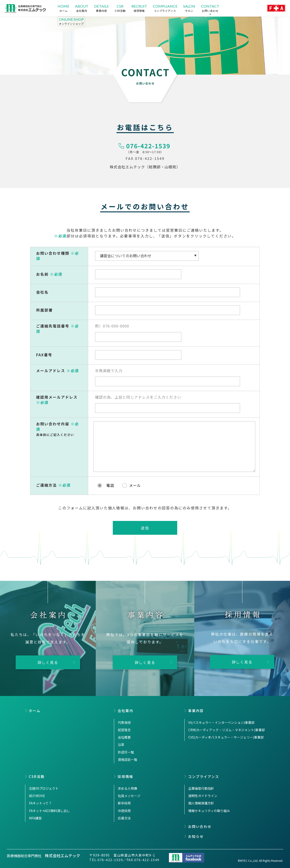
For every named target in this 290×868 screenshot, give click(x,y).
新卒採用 (124, 803)
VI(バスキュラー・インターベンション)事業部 (221, 722)
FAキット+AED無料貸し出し (49, 811)
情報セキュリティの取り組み (209, 811)
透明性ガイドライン (203, 796)
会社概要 (124, 737)
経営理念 (124, 730)
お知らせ (196, 836)
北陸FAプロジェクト (44, 788)
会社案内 (125, 711)
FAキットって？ (40, 803)
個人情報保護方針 (201, 803)
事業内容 (196, 711)
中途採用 (124, 811)
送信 (145, 528)
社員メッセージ (129, 796)
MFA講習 (35, 818)
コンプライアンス (204, 776)
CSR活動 (37, 776)
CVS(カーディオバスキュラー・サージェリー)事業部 (226, 737)
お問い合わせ (200, 826)
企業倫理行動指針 (201, 788)
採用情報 (125, 776)
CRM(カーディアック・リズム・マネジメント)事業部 (227, 730)
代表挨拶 (124, 722)
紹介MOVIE (37, 796)
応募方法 (124, 818)
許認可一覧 (126, 752)
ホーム (35, 711)
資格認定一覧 (128, 760)
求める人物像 (128, 788)
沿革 (121, 745)
